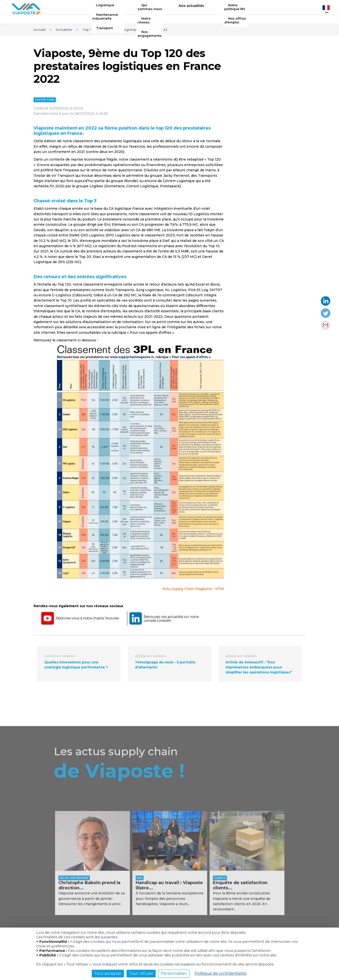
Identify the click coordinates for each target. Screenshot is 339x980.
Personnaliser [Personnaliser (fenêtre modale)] (174, 973)
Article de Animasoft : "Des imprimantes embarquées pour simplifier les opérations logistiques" (259, 669)
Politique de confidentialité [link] (221, 973)
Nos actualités (188, 9)
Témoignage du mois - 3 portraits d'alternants (165, 666)
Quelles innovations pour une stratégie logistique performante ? (76, 666)
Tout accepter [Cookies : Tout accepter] (108, 973)
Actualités (64, 31)
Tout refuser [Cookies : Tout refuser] (141, 973)
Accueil (39, 31)
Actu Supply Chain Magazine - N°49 (193, 590)
